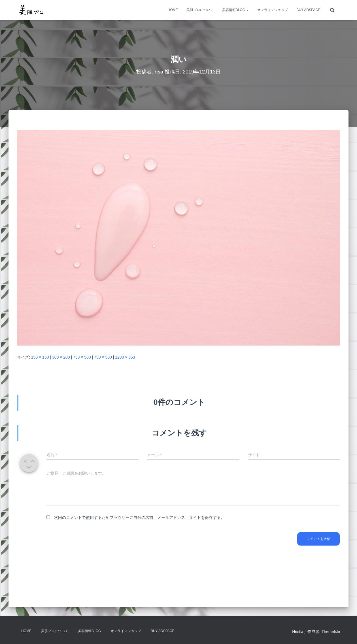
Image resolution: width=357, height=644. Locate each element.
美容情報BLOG (236, 10)
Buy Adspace (308, 10)
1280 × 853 (125, 357)
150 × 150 (40, 357)
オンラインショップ (273, 10)
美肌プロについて (200, 10)
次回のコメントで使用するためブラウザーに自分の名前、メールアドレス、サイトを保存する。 (139, 517)
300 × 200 (61, 357)
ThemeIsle (331, 632)
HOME (173, 10)
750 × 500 (82, 357)
